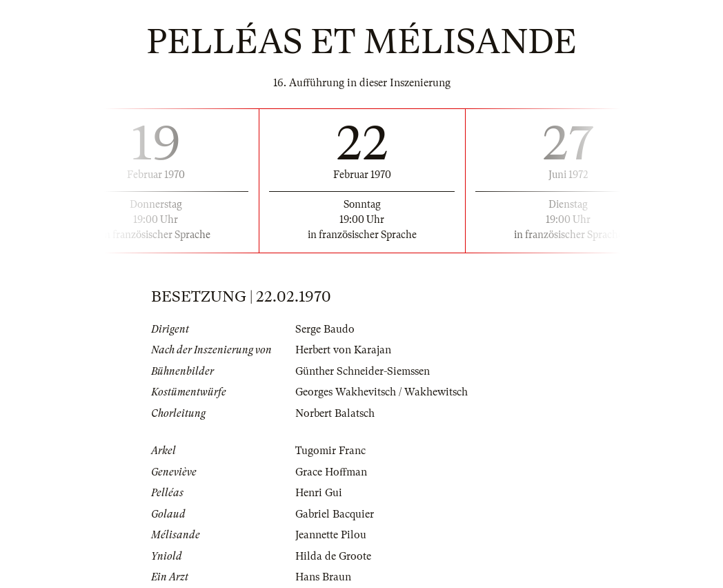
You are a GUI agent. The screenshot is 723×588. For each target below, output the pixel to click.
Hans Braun (323, 577)
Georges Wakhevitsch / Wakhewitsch (382, 392)
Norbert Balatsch (335, 413)
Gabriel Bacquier (335, 514)
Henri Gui (319, 493)
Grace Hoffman (331, 472)
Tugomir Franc (330, 451)
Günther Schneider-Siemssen (363, 371)
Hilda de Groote (333, 556)
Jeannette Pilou (331, 535)
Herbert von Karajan (343, 350)
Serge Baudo (325, 329)
